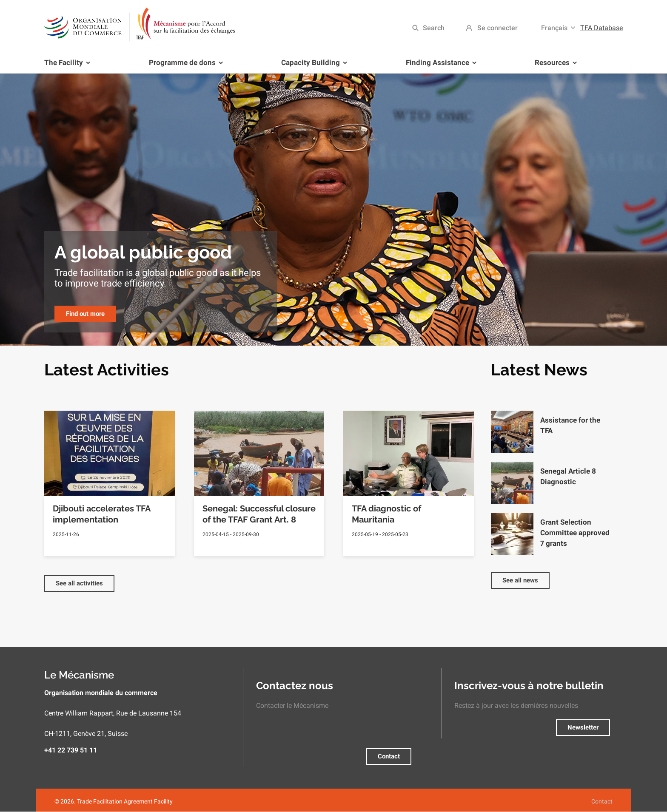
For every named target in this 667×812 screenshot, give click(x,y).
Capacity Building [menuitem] (312, 66)
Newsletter (583, 727)
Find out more (85, 314)
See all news (520, 580)
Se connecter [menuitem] (497, 28)
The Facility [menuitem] (69, 66)
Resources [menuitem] (554, 66)
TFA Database (601, 28)
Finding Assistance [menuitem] (439, 66)
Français (554, 28)
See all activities (79, 583)
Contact (389, 756)
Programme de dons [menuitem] (184, 66)
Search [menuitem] (434, 28)
